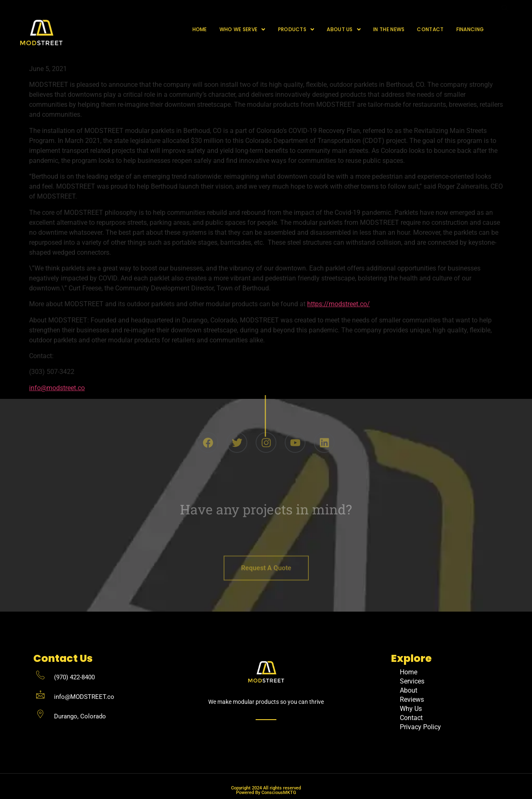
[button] (243, 30)
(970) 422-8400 (74, 677)
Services (412, 681)
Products (296, 29)
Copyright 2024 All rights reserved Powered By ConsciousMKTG (266, 790)
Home (200, 29)
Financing (470, 29)
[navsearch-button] (505, 30)
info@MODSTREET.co (84, 697)
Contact (430, 29)
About (409, 690)
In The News (389, 29)
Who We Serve (243, 29)
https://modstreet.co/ (339, 304)
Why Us (411, 709)
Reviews (412, 699)
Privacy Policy (420, 727)
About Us (344, 29)
